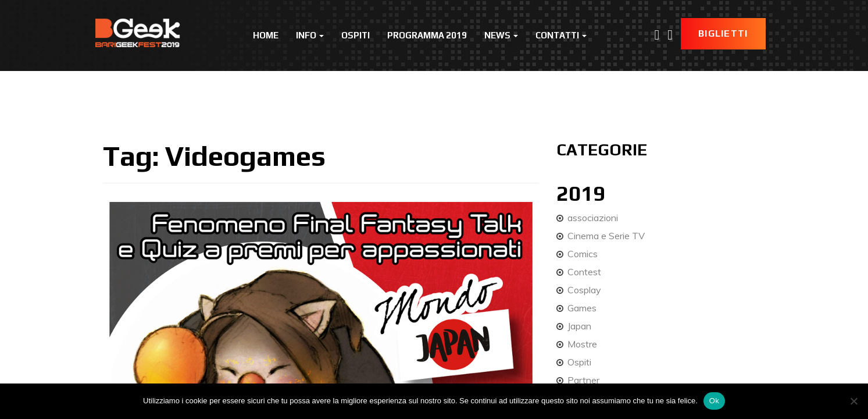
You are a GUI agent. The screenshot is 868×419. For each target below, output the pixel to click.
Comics (583, 254)
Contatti (561, 35)
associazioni (593, 218)
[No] (853, 401)
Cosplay (584, 290)
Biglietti (723, 33)
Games (582, 308)
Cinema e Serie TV (606, 236)
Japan (579, 326)
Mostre (582, 344)
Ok (714, 401)
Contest (584, 272)
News (501, 35)
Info (310, 35)
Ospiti (356, 35)
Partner (583, 380)
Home (266, 35)
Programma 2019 (427, 35)
